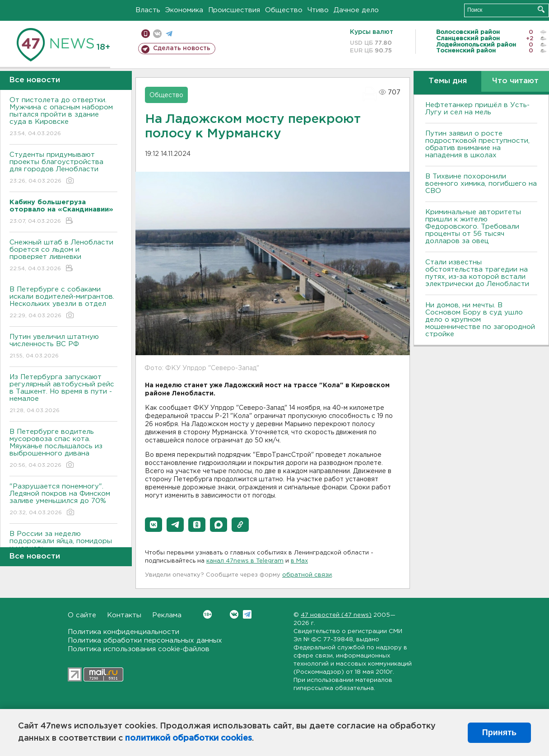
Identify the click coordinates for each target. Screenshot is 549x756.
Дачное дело (356, 10)
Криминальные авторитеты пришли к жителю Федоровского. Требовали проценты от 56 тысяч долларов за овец (473, 227)
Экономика (184, 10)
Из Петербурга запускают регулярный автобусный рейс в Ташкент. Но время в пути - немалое (63, 394)
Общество (284, 10)
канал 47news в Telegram (245, 561)
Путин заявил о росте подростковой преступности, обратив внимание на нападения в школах (477, 144)
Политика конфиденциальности (123, 632)
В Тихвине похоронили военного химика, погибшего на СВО (481, 184)
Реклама (167, 615)
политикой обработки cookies (188, 738)
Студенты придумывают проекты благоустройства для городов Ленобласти (63, 168)
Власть (148, 10)
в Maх (299, 561)
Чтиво (318, 10)
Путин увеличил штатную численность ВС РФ (63, 347)
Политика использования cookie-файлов (139, 649)
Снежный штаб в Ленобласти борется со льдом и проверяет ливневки (63, 256)
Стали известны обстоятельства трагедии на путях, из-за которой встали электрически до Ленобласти (477, 273)
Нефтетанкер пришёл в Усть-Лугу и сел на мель (477, 109)
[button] (154, 525)
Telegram (247, 614)
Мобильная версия (146, 34)
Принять (499, 733)
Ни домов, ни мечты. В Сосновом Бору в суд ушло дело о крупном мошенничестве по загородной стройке (480, 320)
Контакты (124, 615)
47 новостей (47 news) (336, 615)
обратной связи (307, 575)
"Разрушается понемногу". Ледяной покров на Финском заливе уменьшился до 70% (63, 500)
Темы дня (448, 81)
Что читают (515, 81)
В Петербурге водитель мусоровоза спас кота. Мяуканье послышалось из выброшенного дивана (63, 449)
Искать (541, 9)
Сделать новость (182, 48)
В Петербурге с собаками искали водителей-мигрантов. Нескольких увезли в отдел (63, 303)
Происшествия (234, 10)
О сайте (82, 615)
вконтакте (157, 34)
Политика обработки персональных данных (145, 641)
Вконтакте (207, 614)
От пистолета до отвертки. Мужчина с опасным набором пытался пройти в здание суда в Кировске (63, 117)
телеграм (169, 34)
